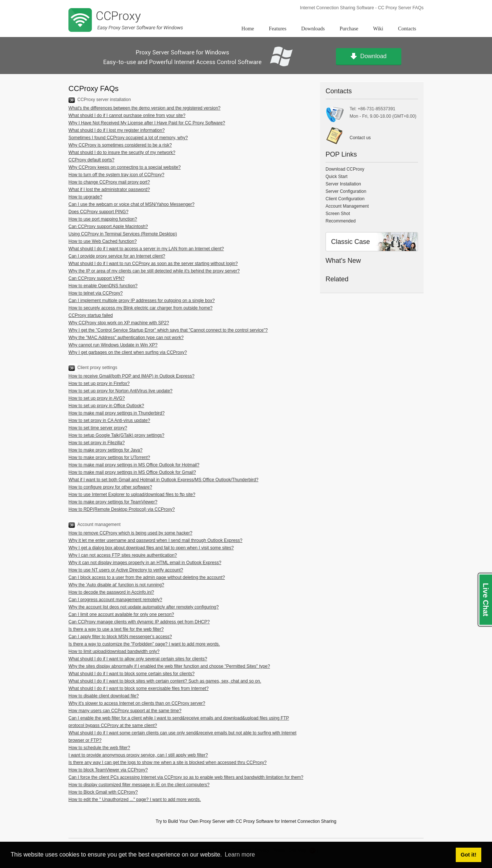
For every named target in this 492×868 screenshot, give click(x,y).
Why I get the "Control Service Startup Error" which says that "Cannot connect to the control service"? (168, 330)
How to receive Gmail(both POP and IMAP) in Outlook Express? (132, 376)
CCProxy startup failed (91, 315)
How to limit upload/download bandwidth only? (114, 651)
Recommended (341, 221)
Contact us (360, 138)
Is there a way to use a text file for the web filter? (116, 629)
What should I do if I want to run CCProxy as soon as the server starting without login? (153, 264)
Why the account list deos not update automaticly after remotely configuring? (144, 607)
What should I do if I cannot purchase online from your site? (127, 115)
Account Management (347, 206)
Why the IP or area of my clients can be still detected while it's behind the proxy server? (154, 271)
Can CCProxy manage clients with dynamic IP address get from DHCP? (139, 622)
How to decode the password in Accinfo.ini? (111, 592)
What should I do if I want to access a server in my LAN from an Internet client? (146, 249)
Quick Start (336, 177)
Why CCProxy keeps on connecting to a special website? (125, 167)
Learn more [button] (240, 854)
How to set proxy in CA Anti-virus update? (109, 420)
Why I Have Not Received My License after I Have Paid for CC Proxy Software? (147, 123)
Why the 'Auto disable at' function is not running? (116, 585)
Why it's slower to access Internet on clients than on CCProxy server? (137, 703)
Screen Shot (338, 214)
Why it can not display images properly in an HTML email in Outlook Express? (145, 563)
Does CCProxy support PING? (98, 212)
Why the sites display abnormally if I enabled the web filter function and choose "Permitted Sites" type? (169, 666)
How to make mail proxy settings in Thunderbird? (117, 413)
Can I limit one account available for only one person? (121, 614)
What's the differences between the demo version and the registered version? (144, 108)
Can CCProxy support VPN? (96, 278)
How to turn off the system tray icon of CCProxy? (116, 175)
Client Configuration (345, 199)
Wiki (378, 29)
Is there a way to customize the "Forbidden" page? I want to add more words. (144, 644)
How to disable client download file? (104, 696)
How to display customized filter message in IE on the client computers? (139, 785)
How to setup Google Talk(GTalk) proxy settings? (116, 435)
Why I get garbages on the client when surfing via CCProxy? (128, 352)
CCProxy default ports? (91, 160)
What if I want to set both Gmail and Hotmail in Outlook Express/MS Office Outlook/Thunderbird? (163, 480)
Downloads (313, 29)
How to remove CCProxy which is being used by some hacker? (130, 533)
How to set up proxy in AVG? (97, 398)
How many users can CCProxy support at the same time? (125, 711)
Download (369, 57)
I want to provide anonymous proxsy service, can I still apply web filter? (138, 755)
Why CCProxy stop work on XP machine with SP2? (119, 323)
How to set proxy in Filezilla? (97, 443)
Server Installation (343, 184)
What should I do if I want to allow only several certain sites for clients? (138, 659)
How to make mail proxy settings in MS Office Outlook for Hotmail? (134, 465)
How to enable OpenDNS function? (103, 286)
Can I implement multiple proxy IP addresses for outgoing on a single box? (141, 301)
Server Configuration (346, 191)
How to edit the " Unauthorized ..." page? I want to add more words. (135, 800)
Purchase (349, 29)
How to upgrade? (85, 197)
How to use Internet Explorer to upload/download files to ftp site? (132, 495)
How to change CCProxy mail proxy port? (109, 182)
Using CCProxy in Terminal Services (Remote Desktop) (123, 234)
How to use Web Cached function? (103, 241)
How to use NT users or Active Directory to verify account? (126, 570)
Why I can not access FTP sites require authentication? (123, 555)
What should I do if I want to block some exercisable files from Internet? (139, 688)
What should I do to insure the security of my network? (122, 153)
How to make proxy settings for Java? (105, 450)
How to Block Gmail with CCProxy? (103, 792)
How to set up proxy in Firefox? (99, 383)
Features (278, 29)
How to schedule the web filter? (99, 748)
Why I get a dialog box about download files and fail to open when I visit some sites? (151, 548)
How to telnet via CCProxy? (96, 293)
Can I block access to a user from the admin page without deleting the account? (147, 577)
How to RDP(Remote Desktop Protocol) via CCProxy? (122, 509)
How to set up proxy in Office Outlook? (106, 406)
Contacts (407, 29)
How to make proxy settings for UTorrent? (109, 458)
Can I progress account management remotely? (115, 600)
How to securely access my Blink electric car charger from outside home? (140, 308)
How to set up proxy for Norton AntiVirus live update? (120, 391)
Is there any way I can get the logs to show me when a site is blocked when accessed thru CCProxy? (168, 763)
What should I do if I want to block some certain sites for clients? (132, 674)
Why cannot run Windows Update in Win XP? (113, 345)
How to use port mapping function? (103, 219)
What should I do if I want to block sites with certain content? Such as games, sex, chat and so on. (165, 681)
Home (248, 29)
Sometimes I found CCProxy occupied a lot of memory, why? (128, 138)
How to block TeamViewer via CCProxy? (108, 770)
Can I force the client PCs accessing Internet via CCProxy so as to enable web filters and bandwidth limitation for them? (186, 777)
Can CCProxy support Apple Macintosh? (108, 227)
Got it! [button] (468, 855)
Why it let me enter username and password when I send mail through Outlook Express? (155, 540)
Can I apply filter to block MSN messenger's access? (120, 637)
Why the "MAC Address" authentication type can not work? (126, 338)
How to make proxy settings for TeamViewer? (113, 502)
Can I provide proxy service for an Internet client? (117, 256)
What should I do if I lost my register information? (117, 130)
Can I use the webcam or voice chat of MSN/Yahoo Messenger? (132, 204)
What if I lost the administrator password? (109, 190)
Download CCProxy (345, 169)
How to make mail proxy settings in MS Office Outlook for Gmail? (132, 472)
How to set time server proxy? (98, 428)
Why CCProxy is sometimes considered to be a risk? (120, 145)
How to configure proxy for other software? (110, 487)
